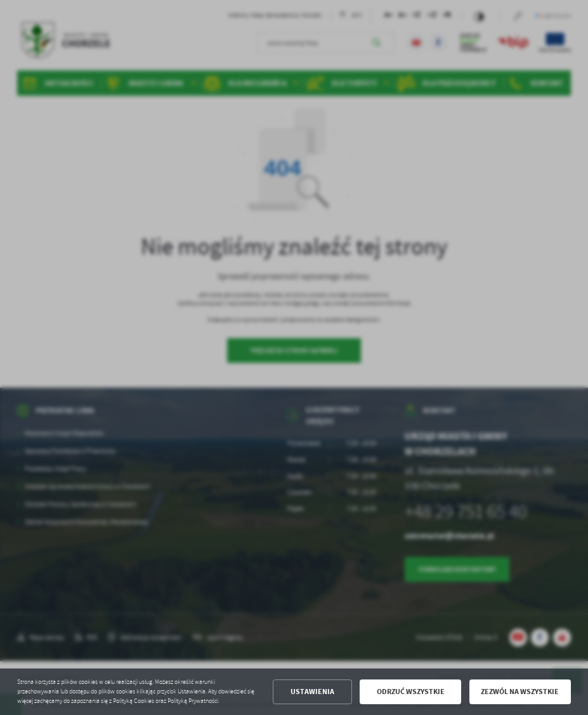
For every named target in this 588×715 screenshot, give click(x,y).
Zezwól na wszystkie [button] (520, 692)
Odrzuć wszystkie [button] (411, 692)
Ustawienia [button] (312, 692)
